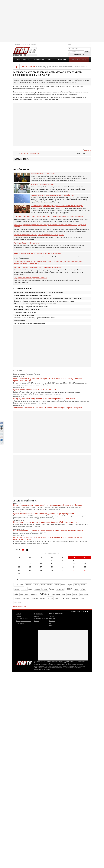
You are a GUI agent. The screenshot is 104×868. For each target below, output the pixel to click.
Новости (18, 616)
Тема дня (62, 59)
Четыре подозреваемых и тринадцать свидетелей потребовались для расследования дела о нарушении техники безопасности (49, 263)
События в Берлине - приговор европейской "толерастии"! (34, 318)
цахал (82, 599)
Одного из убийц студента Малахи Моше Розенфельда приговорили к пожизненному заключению (48, 298)
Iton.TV (24, 663)
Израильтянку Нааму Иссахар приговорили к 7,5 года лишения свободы (39, 293)
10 (41, 564)
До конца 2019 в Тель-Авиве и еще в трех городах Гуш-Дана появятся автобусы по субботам (49, 217)
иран (64, 594)
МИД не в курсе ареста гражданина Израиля (31, 278)
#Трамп (36, 585)
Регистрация (79, 55)
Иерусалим (60, 589)
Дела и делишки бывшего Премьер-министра (30, 323)
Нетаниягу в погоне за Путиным (25, 312)
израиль (44, 594)
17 (41, 567)
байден (83, 589)
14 (85, 564)
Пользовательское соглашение (42, 669)
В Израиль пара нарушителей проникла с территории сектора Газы (39, 235)
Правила (36, 616)
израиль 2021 (56, 594)
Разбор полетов (79, 59)
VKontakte (20, 55)
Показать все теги (20, 607)
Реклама (36, 621)
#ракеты (83, 585)
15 (19, 567)
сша (62, 598)
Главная (18, 614)
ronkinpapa (24, 154)
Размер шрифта (77, 611)
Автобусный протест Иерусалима (26, 243)
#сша (30, 589)
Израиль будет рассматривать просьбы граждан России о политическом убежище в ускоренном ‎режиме (50, 226)
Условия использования (41, 619)
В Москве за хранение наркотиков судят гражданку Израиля (35, 304)
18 (52, 567)
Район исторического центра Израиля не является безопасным (37, 253)
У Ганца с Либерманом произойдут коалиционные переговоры (37, 267)
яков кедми (18, 602)
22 (19, 570)
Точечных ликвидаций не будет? (43, 184)
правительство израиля (38, 599)
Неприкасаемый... (20, 321)
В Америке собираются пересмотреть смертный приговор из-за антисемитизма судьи (44, 301)
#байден (50, 585)
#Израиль (19, 585)
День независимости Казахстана (43, 174)
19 (63, 567)
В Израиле (87, 150)
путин (50, 598)
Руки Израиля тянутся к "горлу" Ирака (27, 309)
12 (63, 564)
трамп (68, 599)
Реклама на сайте (19, 44)
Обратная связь (32, 44)
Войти (87, 52)
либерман (17, 599)
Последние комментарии (23, 621)
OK (22, 55)
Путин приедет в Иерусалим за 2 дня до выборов (31, 307)
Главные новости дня (42, 59)
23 (30, 570)
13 (74, 564)
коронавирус (84, 594)
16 (30, 567)
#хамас (45, 589)
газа (22, 594)
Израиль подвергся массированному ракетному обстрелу (53, 195)
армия (76, 589)
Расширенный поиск (22, 619)
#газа (63, 585)
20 (74, 567)
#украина (37, 589)
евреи (27, 594)
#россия (17, 589)
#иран (70, 585)
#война (57, 585)
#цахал (52, 589)
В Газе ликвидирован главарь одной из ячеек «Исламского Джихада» (57, 206)
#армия (43, 585)
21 (85, 567)
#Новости (28, 585)
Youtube (15, 55)
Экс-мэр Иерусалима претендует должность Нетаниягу (33, 295)
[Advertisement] (52, 21)
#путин (76, 585)
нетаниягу (26, 599)
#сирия (24, 589)
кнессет (76, 594)
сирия (57, 599)
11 (52, 564)
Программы (21, 59)
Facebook (17, 55)
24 (41, 570)
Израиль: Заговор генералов (24, 315)
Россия (69, 589)
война (16, 594)
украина (75, 598)
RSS (25, 55)
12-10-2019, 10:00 (34, 154)
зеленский (34, 594)
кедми (69, 594)
